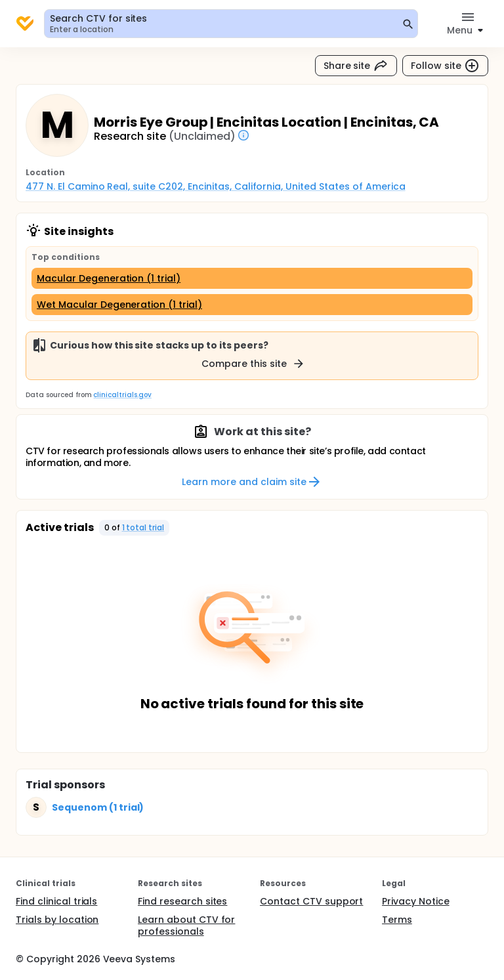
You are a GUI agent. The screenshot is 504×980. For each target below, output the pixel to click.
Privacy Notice (416, 901)
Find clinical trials (56, 901)
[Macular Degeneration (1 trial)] (252, 278)
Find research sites (182, 901)
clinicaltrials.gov (122, 395)
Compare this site (253, 364)
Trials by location (57, 920)
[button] (135, 528)
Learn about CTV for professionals (186, 926)
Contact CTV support (311, 901)
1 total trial (143, 527)
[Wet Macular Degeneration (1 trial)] (252, 305)
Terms (397, 920)
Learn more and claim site (252, 482)
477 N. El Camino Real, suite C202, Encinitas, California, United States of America (216, 186)
